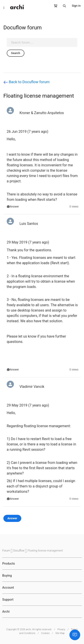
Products (9, 563)
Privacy (61, 629)
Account (8, 588)
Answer (14, 207)
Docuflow (19, 551)
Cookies (45, 633)
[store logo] (17, 7)
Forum (6, 551)
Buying (7, 576)
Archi (6, 612)
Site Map (60, 633)
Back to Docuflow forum (26, 82)
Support (8, 600)
